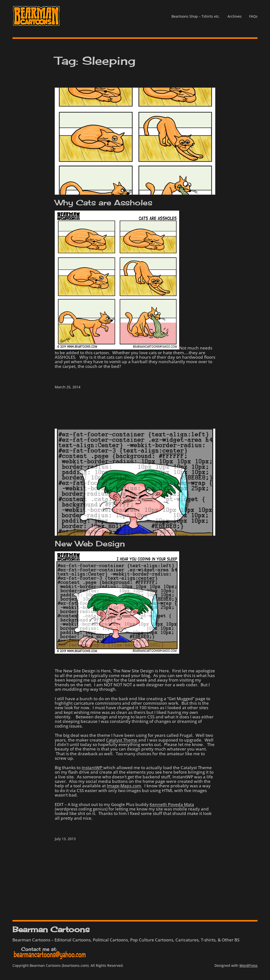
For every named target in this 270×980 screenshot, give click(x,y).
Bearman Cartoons (51, 929)
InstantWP (92, 767)
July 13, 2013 (65, 839)
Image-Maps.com (124, 786)
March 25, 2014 (68, 387)
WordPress (248, 965)
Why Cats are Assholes (104, 202)
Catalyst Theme (122, 740)
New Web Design (90, 544)
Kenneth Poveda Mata (172, 804)
